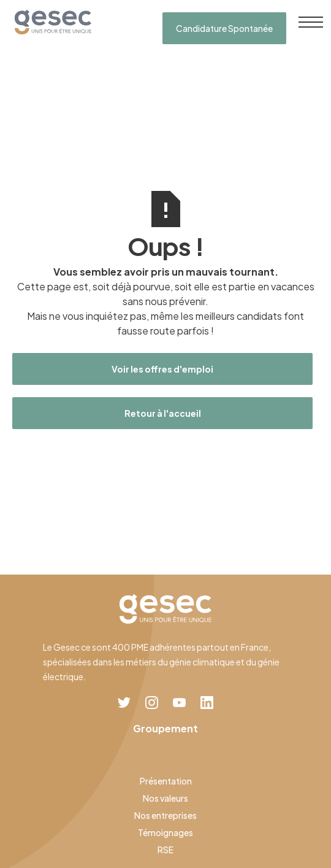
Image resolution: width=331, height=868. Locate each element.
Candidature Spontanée (224, 28)
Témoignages (165, 832)
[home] (50, 22)
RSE (165, 850)
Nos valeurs (165, 798)
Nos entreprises (165, 815)
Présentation (166, 781)
